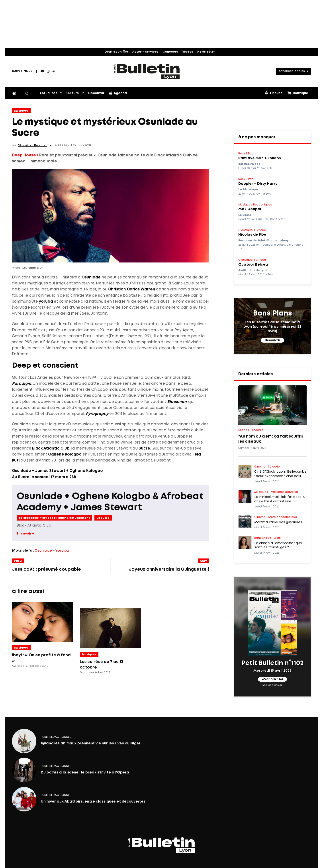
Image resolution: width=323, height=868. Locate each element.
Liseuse (274, 93)
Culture (73, 93)
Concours (170, 52)
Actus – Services (145, 52)
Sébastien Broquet (32, 145)
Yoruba (62, 551)
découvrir (272, 340)
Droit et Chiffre (116, 52)
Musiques (21, 111)
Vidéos (188, 52)
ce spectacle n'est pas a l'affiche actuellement (54, 518)
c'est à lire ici (272, 679)
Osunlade (43, 551)
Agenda (118, 93)
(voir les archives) (272, 685)
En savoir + (25, 534)
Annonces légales (292, 71)
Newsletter (206, 52)
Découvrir (96, 93)
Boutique (298, 93)
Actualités (48, 93)
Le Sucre (103, 518)
